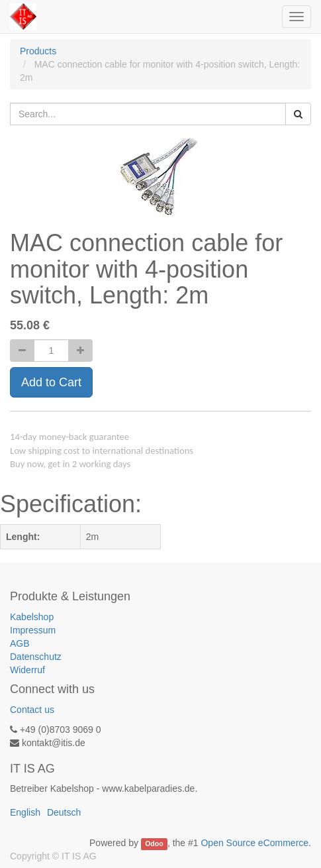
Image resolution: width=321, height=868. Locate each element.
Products (38, 51)
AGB (20, 643)
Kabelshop (32, 617)
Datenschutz (36, 657)
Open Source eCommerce (254, 843)
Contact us (32, 710)
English (25, 812)
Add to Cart (51, 382)
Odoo (154, 843)
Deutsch (64, 812)
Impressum (33, 630)
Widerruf (27, 670)
